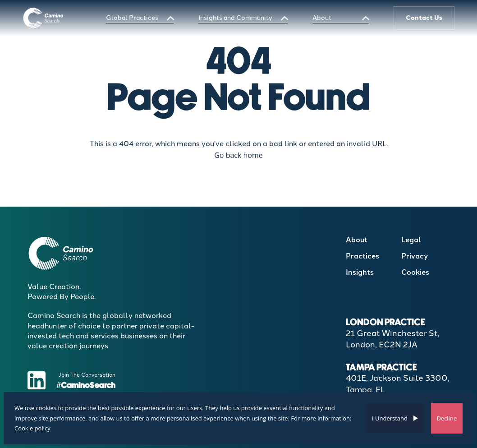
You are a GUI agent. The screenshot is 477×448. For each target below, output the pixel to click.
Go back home (238, 155)
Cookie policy (32, 428)
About (322, 18)
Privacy (415, 256)
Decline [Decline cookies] (447, 418)
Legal (411, 240)
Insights (360, 272)
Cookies (415, 272)
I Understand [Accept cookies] (390, 418)
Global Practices (132, 18)
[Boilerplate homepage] (44, 18)
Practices (362, 256)
